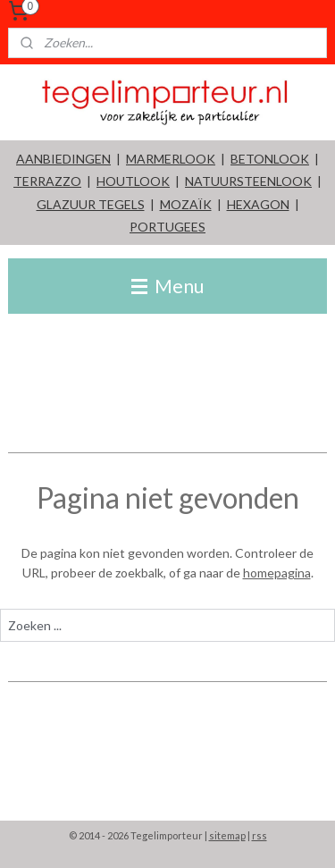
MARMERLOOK (171, 159)
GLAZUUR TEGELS (91, 204)
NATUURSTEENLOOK (248, 181)
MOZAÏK (186, 204)
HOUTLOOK (133, 181)
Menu (167, 286)
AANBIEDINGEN (63, 159)
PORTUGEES (167, 227)
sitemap (227, 835)
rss (260, 835)
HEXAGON (258, 204)
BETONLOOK (270, 159)
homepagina (277, 573)
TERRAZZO (47, 181)
